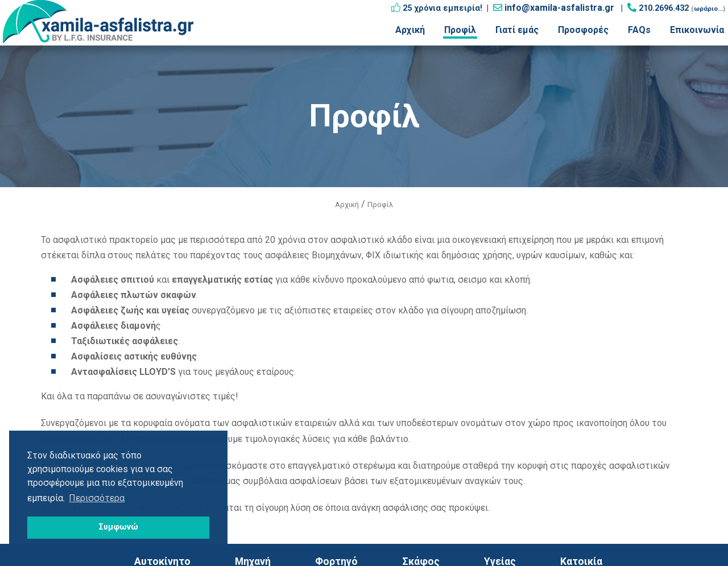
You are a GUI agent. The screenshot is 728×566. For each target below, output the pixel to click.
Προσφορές (583, 30)
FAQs (639, 30)
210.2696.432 (664, 8)
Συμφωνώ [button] (119, 527)
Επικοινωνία (697, 30)
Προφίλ (460, 30)
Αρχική (410, 30)
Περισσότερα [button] (97, 498)
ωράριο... (708, 9)
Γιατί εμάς (517, 30)
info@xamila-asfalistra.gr (559, 8)
